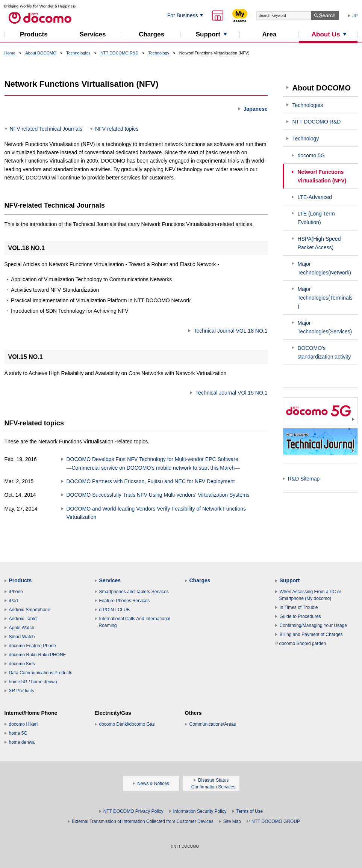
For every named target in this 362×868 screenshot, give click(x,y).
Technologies (78, 53)
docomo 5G (311, 155)
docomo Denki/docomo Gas (127, 724)
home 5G (18, 733)
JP (355, 16)
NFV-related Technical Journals (46, 129)
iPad (14, 601)
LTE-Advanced (315, 197)
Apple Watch (22, 628)
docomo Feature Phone (33, 646)
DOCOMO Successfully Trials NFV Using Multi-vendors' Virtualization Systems (158, 495)
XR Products (22, 691)
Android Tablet (23, 619)
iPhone (16, 592)
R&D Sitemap (304, 479)
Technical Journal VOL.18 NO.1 (230, 331)
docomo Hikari (23, 724)
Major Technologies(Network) (324, 268)
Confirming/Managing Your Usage (313, 625)
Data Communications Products (41, 673)
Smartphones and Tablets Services (134, 592)
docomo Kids (22, 664)
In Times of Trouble (299, 607)
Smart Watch (22, 637)
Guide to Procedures (300, 616)
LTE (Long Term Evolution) (316, 218)
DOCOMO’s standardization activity (324, 352)
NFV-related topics (117, 129)
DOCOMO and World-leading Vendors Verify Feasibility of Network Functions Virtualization (156, 513)
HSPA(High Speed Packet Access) (319, 243)
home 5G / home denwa (33, 682)
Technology (159, 53)
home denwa (22, 742)
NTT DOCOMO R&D (119, 53)
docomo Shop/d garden (301, 643)
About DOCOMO (41, 53)
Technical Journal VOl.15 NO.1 (231, 393)
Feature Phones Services (125, 601)
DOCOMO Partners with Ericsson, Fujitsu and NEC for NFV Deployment (151, 481)
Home (10, 53)
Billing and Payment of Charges (311, 634)
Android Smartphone (30, 610)
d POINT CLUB (115, 610)
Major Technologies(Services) (325, 327)
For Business (183, 15)
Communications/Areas (213, 724)
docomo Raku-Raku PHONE (38, 655)
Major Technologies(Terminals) (325, 298)
